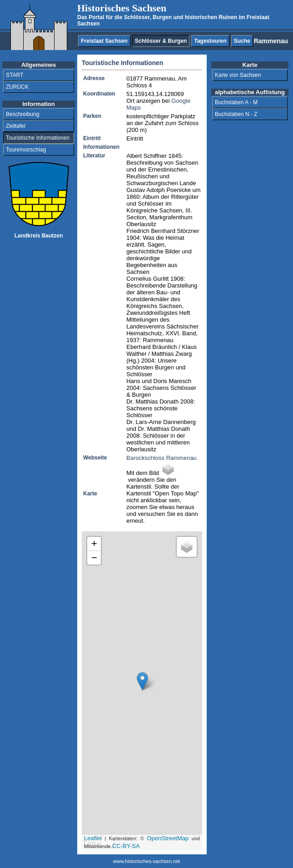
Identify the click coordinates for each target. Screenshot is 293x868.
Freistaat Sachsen (104, 41)
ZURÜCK (17, 87)
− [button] (94, 558)
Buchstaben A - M (236, 102)
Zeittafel (16, 126)
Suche (242, 41)
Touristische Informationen (38, 138)
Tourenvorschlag (26, 150)
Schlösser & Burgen (161, 41)
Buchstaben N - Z (236, 114)
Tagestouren (210, 41)
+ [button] (94, 543)
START (15, 75)
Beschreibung (22, 114)
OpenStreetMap (168, 838)
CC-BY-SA (126, 846)
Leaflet (93, 838)
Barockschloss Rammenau (161, 458)
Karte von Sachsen (238, 75)
